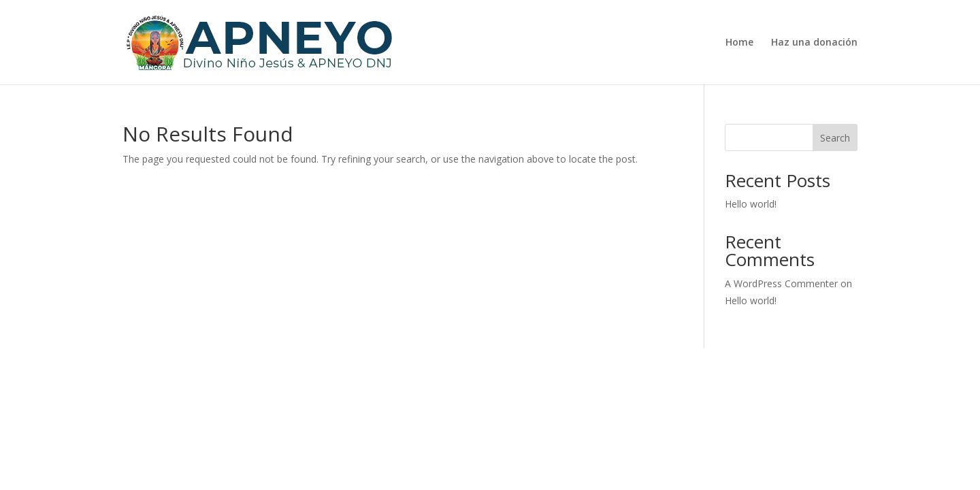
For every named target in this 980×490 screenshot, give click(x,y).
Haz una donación (814, 43)
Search (835, 138)
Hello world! (751, 204)
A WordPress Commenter (781, 283)
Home (739, 43)
